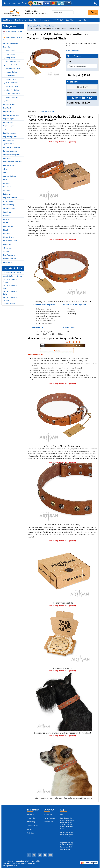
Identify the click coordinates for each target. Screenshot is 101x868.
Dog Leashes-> (8, 112)
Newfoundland (8, 226)
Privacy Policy (31, 818)
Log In (24, 3)
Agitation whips (9, 140)
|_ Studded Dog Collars (12, 94)
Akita (5, 169)
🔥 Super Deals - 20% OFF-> (13, 39)
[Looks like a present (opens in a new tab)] (63, 636)
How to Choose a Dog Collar (11, 293)
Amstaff (6, 173)
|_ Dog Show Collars (11, 86)
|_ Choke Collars (9, 76)
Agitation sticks (9, 144)
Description (32, 112)
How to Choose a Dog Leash (11, 287)
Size (69, 62)
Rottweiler (7, 234)
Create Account (48, 822)
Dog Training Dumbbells (12, 147)
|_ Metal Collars (9, 51)
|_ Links (6, 101)
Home (7, 3)
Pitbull (5, 230)
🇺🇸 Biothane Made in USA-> (12, 33)
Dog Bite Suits (8, 122)
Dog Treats (7, 158)
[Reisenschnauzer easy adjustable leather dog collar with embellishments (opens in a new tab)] (63, 702)
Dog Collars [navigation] (38, 26)
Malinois (6, 219)
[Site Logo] (12, 12)
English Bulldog (9, 201)
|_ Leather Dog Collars (11, 65)
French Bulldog (8, 205)
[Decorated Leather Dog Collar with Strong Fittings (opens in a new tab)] (63, 493)
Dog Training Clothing (11, 137)
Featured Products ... (11, 259)
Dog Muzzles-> (8, 108)
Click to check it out (82, 98)
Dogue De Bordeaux (10, 198)
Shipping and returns (47, 112)
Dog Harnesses (21, 20)
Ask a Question (72, 50)
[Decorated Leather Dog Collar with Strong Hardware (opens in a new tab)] (63, 414)
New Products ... (9, 255)
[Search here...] (63, 12)
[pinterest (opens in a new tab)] (40, 855)
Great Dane (7, 212)
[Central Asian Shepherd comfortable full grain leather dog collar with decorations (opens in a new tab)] (63, 767)
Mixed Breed (8, 244)
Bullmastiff (7, 183)
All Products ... (8, 262)
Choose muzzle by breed (12, 155)
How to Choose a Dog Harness (11, 299)
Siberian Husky (8, 237)
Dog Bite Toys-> (9, 126)
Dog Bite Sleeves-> (10, 133)
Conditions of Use (32, 826)
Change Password (49, 818)
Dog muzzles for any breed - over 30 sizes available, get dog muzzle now (67, 836)
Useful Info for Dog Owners (13, 276)
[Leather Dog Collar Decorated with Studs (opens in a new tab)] (63, 173)
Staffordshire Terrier (10, 241)
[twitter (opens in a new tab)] (34, 855)
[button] (95, 3)
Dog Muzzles (8, 20)
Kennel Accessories (10, 151)
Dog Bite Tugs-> (9, 119)
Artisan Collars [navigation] (49, 26)
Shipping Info (31, 814)
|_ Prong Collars (9, 58)
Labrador (6, 216)
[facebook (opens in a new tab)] (29, 855)
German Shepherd (10, 208)
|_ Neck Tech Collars (11, 83)
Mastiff (6, 223)
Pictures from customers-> (13, 162)
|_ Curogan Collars (10, 72)
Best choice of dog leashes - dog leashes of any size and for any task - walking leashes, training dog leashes (67, 824)
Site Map (29, 829)
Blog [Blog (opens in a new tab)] (79, 20)
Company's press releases (12, 273)
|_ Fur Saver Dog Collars (12, 68)
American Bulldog (9, 176)
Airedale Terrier (9, 165)
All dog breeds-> (9, 248)
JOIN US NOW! (58, 20)
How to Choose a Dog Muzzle (11, 281)
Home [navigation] (30, 26)
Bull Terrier (7, 187)
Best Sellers (70, 20)
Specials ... (7, 252)
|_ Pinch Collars (9, 54)
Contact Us (16, 3)
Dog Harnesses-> (9, 104)
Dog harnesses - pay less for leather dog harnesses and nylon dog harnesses (67, 846)
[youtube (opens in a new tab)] (45, 855)
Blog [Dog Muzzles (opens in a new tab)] (62, 814)
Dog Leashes (45, 20)
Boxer (5, 180)
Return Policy (31, 822)
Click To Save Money (10, 43)
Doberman (7, 194)
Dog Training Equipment (12, 115)
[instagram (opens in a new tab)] (50, 855)
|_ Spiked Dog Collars (11, 90)
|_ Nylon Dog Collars (11, 97)
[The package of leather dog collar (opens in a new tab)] (63, 571)
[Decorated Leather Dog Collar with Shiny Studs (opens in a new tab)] (63, 270)
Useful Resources (9, 304)
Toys (5, 129)
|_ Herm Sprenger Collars (12, 61)
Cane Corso (7, 191)
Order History (48, 814)
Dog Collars (33, 20)
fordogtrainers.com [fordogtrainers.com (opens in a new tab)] (10, 866)
